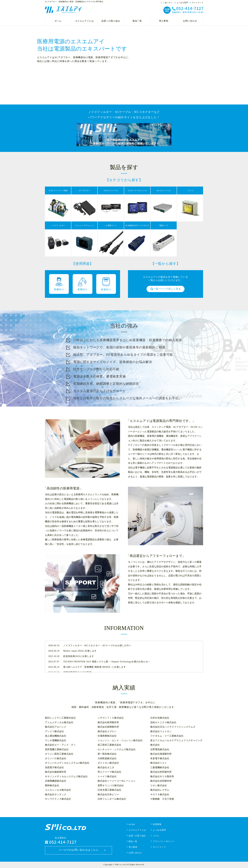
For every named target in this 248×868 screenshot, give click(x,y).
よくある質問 (182, 3)
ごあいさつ (168, 3)
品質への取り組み (111, 21)
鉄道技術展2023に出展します (79, 656)
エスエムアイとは (84, 21)
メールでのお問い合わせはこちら (78, 850)
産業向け (82, 289)
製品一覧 (137, 21)
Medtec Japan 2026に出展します (80, 651)
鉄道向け (106, 289)
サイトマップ (198, 3)
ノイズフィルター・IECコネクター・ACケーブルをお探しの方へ (97, 646)
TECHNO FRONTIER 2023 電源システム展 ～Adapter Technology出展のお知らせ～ (107, 662)
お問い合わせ (190, 21)
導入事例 (164, 21)
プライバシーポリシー (164, 841)
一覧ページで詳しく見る (167, 289)
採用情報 (157, 824)
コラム (156, 836)
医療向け (59, 289)
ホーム (58, 21)
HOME (132, 824)
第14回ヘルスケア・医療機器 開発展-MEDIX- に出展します (95, 667)
